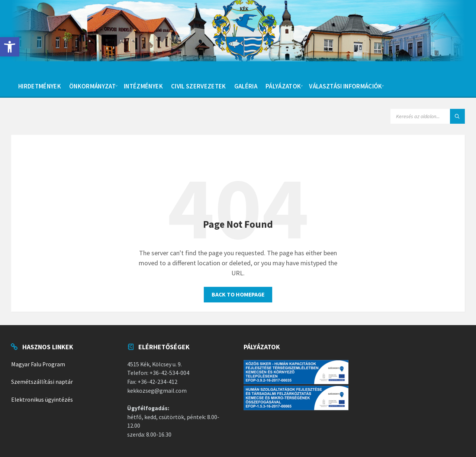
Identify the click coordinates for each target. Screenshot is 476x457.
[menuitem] (40, 85)
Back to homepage (238, 294)
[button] (10, 47)
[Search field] (428, 116)
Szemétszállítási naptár (42, 382)
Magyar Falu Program (38, 364)
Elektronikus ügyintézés (42, 400)
